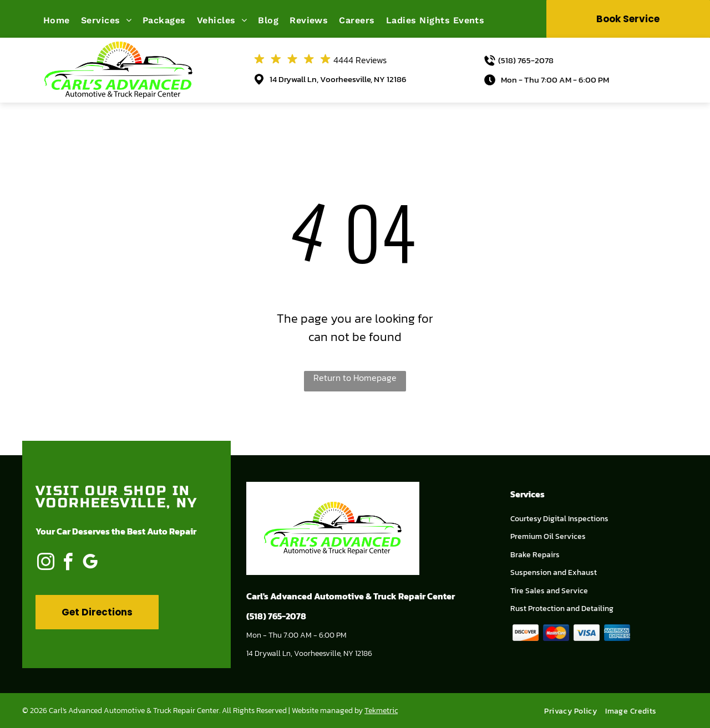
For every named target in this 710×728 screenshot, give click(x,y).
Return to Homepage (355, 378)
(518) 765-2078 (526, 60)
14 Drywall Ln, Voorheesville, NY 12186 (338, 79)
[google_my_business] (90, 564)
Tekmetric (381, 711)
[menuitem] (62, 20)
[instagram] (45, 564)
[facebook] (68, 564)
